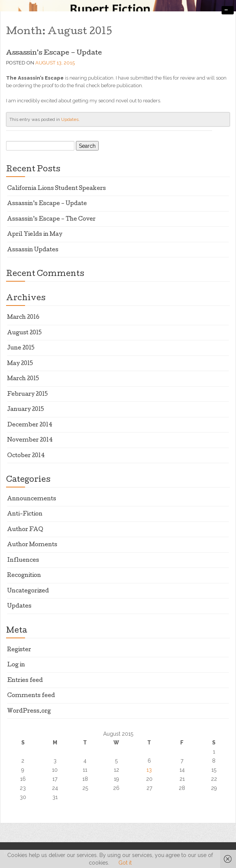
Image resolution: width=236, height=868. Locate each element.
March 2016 (23, 318)
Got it (125, 863)
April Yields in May (35, 235)
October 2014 (26, 456)
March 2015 (23, 379)
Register (19, 650)
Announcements (32, 499)
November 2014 (30, 440)
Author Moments (32, 545)
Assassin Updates (33, 250)
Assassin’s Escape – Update (54, 53)
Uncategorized (28, 591)
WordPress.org (29, 711)
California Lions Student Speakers (57, 189)
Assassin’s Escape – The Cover (51, 219)
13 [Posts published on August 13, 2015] (149, 770)
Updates (70, 119)
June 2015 (21, 348)
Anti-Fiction (25, 514)
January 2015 (26, 410)
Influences (23, 561)
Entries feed (25, 681)
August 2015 (24, 333)
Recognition (24, 576)
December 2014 (30, 425)
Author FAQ (25, 530)
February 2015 (28, 395)
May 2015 (20, 364)
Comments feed (31, 696)
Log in (16, 665)
